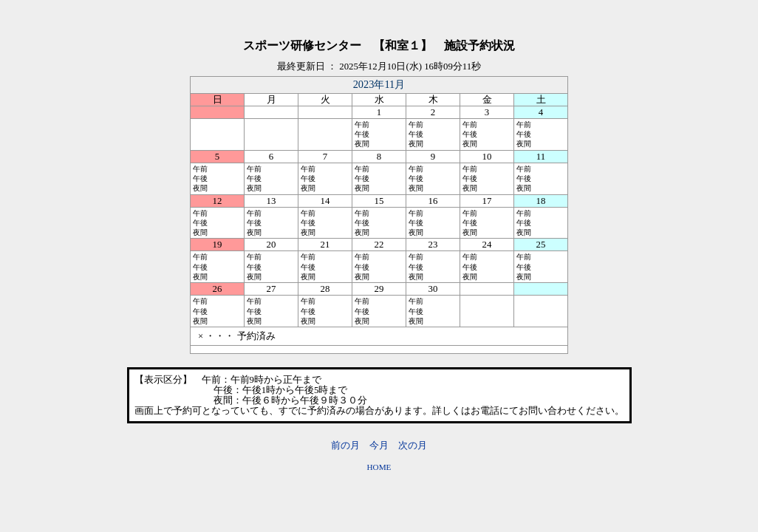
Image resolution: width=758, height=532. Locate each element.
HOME (379, 467)
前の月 (345, 446)
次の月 (413, 446)
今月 (379, 446)
